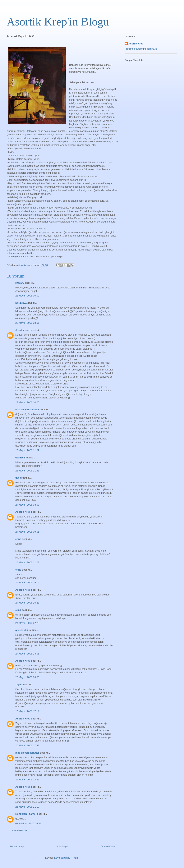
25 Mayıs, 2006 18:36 (27, 780)
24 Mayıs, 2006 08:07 (27, 505)
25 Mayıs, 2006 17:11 (27, 711)
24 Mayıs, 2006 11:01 (27, 562)
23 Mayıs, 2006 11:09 (27, 450)
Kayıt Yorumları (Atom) (67, 858)
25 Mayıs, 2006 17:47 (27, 745)
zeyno (19, 684)
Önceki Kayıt (108, 846)
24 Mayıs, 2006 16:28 (27, 603)
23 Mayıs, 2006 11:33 (27, 471)
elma (18, 610)
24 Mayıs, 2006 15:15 (27, 583)
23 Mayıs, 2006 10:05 (27, 402)
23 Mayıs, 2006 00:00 (27, 296)
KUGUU (20, 283)
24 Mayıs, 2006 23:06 (27, 654)
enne (18, 539)
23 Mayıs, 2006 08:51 (27, 323)
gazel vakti (22, 630)
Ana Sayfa (63, 846)
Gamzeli (20, 458)
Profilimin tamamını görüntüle (141, 49)
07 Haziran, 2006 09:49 (28, 823)
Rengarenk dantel (26, 814)
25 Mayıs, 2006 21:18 (27, 807)
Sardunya (21, 303)
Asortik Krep (23, 330)
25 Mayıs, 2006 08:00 (27, 677)
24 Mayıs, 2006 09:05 (27, 532)
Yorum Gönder (20, 831)
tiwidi (18, 478)
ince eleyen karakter (27, 409)
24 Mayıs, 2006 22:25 (27, 623)
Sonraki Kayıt (17, 846)
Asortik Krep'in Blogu (58, 22)
